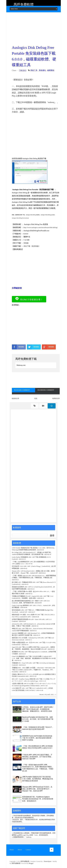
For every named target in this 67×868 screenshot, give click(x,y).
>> (55, 694)
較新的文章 (15, 398)
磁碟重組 (51, 70)
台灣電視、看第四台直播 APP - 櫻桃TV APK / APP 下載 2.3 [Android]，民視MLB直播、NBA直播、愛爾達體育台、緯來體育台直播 (38, 709)
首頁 (36, 398)
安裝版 (26, 243)
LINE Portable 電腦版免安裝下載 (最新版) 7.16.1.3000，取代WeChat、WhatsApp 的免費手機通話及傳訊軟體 (38, 779)
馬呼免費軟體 (24, 4)
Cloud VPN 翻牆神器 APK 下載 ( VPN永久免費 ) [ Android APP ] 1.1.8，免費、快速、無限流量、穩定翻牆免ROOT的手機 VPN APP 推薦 (34, 658)
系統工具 (34, 70)
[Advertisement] (36, 28)
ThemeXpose (48, 861)
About (20, 850)
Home (12, 850)
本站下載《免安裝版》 (32, 246)
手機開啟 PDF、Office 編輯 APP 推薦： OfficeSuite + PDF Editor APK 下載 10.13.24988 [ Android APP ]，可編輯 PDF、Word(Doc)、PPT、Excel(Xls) (33, 670)
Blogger (31, 863)
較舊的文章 (56, 398)
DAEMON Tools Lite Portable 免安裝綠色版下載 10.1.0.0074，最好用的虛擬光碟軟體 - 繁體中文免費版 (37, 738)
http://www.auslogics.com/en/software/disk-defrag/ (41, 227)
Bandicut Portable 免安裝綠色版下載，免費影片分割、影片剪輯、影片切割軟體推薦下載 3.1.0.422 (38, 719)
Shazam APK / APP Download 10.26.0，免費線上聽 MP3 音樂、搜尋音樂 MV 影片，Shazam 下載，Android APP (37, 789)
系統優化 (42, 70)
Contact (28, 850)
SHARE (18, 347)
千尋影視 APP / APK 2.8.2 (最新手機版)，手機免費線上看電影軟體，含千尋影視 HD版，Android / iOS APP (37, 757)
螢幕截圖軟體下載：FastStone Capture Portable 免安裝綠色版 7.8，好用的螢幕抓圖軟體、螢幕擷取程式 (38, 799)
